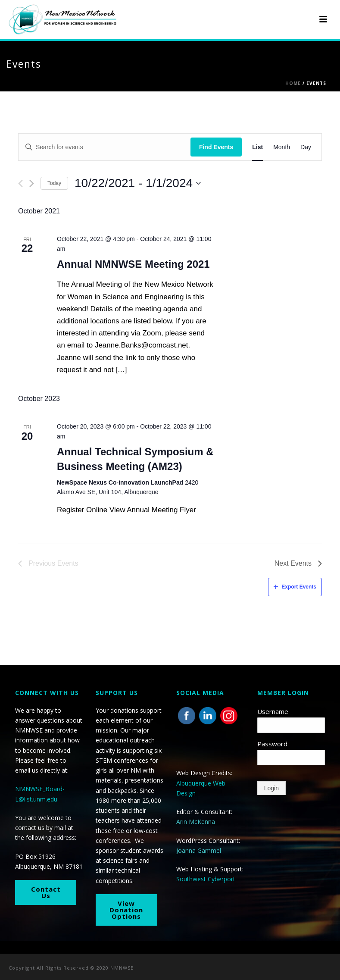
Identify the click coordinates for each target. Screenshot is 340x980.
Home (293, 83)
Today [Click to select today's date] (54, 183)
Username (273, 711)
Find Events (216, 147)
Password (272, 744)
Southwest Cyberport (206, 879)
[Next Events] (32, 183)
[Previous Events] (20, 183)
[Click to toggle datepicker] (138, 183)
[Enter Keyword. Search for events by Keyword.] (104, 147)
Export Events (295, 587)
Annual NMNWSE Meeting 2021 (133, 264)
